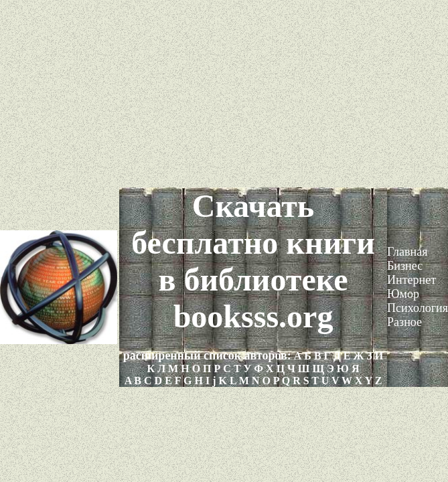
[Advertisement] (224, 94)
